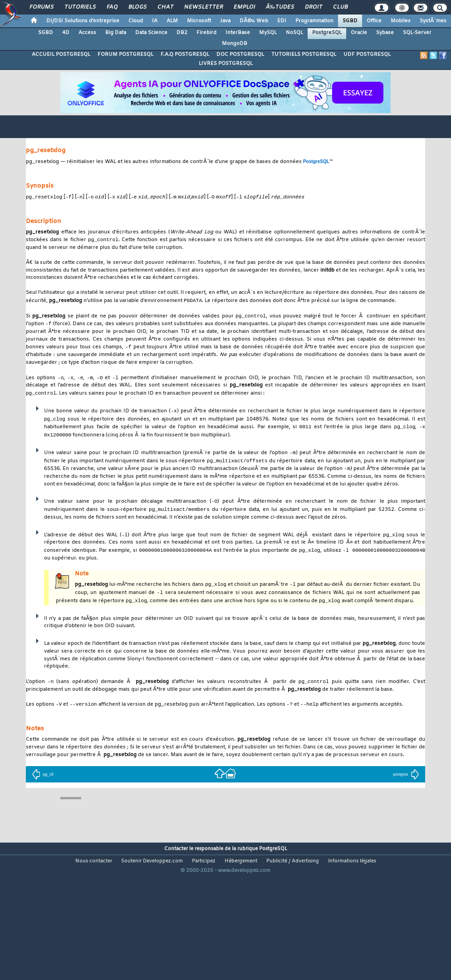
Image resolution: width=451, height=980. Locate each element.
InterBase (238, 33)
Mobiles (401, 21)
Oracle (359, 33)
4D (66, 33)
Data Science (151, 33)
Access (87, 33)
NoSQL (294, 33)
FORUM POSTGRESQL (125, 54)
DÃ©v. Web (254, 21)
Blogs (137, 7)
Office (374, 21)
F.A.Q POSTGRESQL (185, 54)
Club (340, 7)
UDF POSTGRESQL (367, 54)
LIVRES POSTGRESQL (226, 64)
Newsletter (203, 7)
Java (225, 21)
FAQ (112, 7)
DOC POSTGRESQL (240, 54)
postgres (406, 783)
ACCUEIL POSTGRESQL (61, 54)
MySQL (268, 33)
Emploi (244, 7)
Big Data (116, 33)
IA (155, 21)
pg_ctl (42, 783)
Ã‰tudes (280, 7)
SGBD (350, 21)
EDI (282, 21)
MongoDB (235, 44)
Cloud (136, 21)
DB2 (182, 33)
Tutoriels (80, 7)
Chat (165, 7)
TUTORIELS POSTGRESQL (304, 54)
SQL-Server (417, 33)
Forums (42, 7)
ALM (172, 21)
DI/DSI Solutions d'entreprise (83, 21)
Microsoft (199, 21)
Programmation (314, 21)
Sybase (385, 33)
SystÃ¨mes (433, 21)
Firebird (206, 33)
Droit (314, 7)
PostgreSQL (327, 33)
